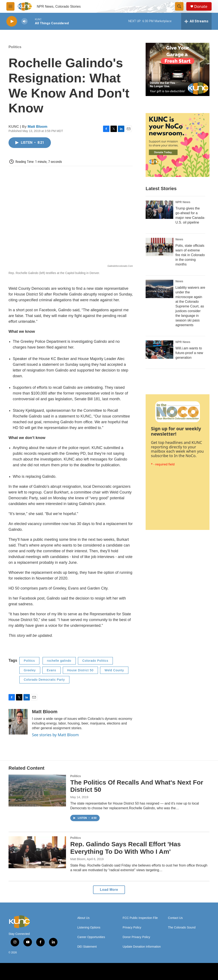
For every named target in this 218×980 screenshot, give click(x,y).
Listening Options (89, 928)
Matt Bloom (38, 127)
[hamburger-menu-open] (10, 6)
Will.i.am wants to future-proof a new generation (189, 353)
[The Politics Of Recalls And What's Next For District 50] (37, 791)
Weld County (114, 670)
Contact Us (175, 918)
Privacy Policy (132, 928)
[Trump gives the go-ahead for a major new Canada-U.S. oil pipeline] (159, 210)
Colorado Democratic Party (44, 680)
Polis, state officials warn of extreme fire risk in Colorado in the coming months (190, 255)
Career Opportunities (91, 937)
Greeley (30, 670)
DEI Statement (87, 947)
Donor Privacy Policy (136, 937)
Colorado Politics (95, 661)
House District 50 (80, 670)
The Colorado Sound (182, 928)
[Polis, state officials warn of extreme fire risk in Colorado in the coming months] (159, 247)
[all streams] (196, 21)
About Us (83, 918)
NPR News (183, 202)
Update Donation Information (142, 947)
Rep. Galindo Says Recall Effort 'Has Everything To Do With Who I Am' (125, 848)
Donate (201, 6)
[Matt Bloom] (18, 722)
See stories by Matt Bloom (55, 735)
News (179, 239)
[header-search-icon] (179, 6)
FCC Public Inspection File (140, 918)
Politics (15, 47)
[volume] (24, 21)
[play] (12, 21)
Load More (109, 890)
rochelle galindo (59, 661)
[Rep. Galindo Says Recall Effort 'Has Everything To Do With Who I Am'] (37, 852)
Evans (52, 670)
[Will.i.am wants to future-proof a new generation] (159, 350)
